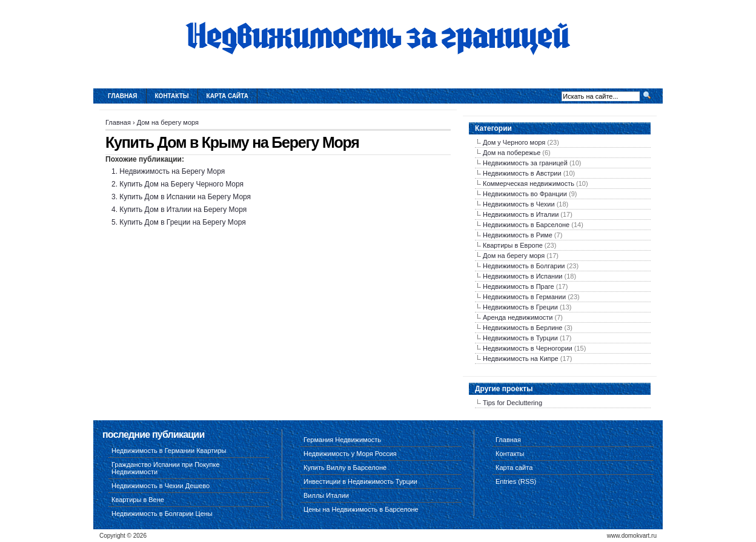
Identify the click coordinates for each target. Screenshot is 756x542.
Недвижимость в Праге (519, 286)
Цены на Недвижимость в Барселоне (361, 509)
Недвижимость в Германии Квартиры (169, 451)
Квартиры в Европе (513, 245)
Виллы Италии (326, 495)
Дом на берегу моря (168, 122)
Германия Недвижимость (342, 440)
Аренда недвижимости (518, 317)
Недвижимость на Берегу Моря (172, 171)
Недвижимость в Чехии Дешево (161, 486)
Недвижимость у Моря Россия (350, 454)
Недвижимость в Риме (518, 235)
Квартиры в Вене (138, 500)
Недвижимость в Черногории (528, 348)
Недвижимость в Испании (522, 276)
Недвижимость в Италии (521, 214)
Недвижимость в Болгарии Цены (162, 514)
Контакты (172, 96)
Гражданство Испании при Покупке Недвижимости (166, 468)
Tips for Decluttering (512, 403)
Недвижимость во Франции (525, 194)
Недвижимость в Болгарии (524, 266)
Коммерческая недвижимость (529, 183)
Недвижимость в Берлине (522, 328)
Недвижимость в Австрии (522, 173)
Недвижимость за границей (525, 163)
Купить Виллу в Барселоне (345, 468)
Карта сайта (227, 96)
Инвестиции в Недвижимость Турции (360, 481)
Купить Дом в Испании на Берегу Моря (185, 197)
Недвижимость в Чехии (519, 204)
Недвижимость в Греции (520, 307)
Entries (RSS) (516, 481)
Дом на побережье (512, 153)
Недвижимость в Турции (520, 338)
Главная (123, 96)
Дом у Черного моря (514, 142)
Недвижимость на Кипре (521, 359)
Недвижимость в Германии (524, 297)
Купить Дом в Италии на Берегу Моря (183, 210)
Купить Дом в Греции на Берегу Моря (182, 222)
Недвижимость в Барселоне (526, 225)
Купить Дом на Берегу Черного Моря (181, 184)
